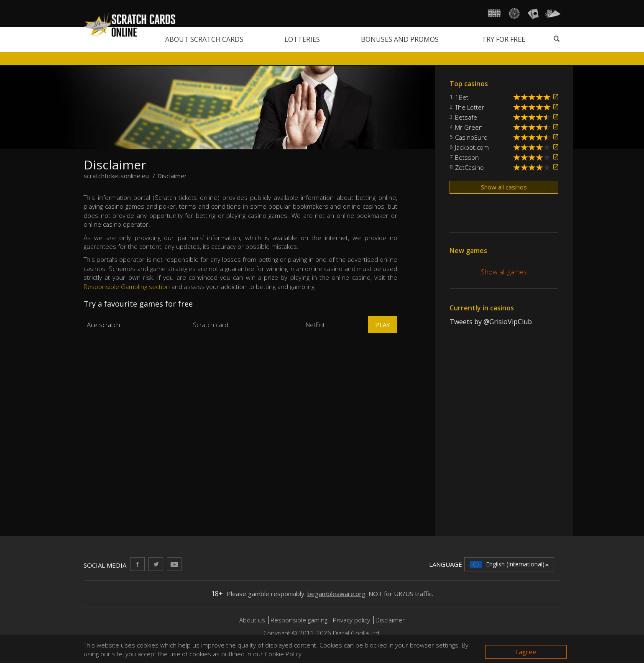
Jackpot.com (472, 147)
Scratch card (211, 325)
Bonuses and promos (400, 39)
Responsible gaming (299, 620)
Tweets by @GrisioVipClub (491, 322)
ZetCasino (469, 167)
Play (383, 325)
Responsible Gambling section (127, 287)
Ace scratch (103, 325)
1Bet (462, 97)
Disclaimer (390, 620)
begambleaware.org (336, 594)
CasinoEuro (471, 137)
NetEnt (315, 325)
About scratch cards (204, 39)
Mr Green (469, 127)
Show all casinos (504, 187)
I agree (526, 652)
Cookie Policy (283, 654)
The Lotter (470, 107)
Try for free (503, 39)
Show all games (504, 272)
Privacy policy (351, 620)
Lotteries (302, 39)
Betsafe (466, 117)
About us (253, 620)
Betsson (467, 157)
